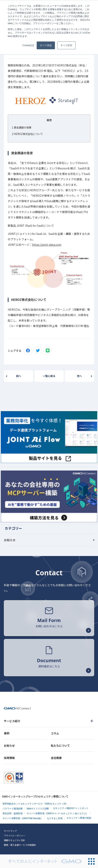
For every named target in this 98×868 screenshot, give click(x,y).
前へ (19, 376)
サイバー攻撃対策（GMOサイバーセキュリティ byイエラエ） (57, 813)
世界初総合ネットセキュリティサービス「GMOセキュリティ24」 (35, 804)
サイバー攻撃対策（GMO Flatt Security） (23, 818)
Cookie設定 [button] (28, 45)
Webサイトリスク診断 (38, 809)
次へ (79, 376)
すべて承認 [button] (46, 45)
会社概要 (56, 758)
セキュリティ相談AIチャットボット (71, 808)
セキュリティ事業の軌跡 (79, 818)
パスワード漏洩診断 (13, 809)
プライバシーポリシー (15, 835)
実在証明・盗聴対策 (13, 813)
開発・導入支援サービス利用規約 (20, 845)
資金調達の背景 (22, 127)
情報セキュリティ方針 (14, 840)
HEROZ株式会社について (27, 134)
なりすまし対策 (55, 818)
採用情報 (9, 758)
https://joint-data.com (47, 245)
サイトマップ (10, 831)
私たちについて (60, 746)
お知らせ (10, 540)
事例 (7, 733)
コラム (55, 733)
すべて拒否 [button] (66, 45)
